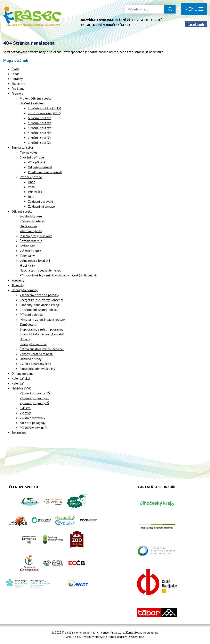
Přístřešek (35, 192)
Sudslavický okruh (32, 216)
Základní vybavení (41, 201)
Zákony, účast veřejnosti (36, 354)
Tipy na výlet (29, 152)
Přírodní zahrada (31, 315)
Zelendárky (27, 256)
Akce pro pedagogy (33, 423)
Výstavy (25, 413)
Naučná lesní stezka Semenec (40, 270)
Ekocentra (18, 84)
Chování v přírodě (32, 157)
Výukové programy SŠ (34, 403)
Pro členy (18, 88)
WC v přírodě (37, 162)
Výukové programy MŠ (35, 393)
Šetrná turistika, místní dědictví (42, 349)
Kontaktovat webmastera (142, 632)
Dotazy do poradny (25, 290)
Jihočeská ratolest (32, 103)
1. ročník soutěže (40, 143)
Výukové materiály (32, 418)
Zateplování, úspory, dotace (39, 310)
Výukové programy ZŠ (35, 398)
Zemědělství (29, 324)
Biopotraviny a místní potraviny (41, 329)
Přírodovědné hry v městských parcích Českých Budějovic (58, 275)
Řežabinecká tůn (31, 241)
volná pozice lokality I (35, 260)
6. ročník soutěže (40, 118)
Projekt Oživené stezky (35, 98)
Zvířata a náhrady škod (35, 364)
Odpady (25, 339)
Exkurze (25, 408)
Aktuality (18, 285)
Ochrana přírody (31, 359)
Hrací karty (27, 265)
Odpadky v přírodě (40, 167)
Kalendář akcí (21, 378)
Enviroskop (19, 432)
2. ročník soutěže (40, 138)
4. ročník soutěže (40, 128)
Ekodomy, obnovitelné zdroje (40, 305)
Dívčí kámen (28, 226)
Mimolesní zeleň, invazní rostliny (43, 319)
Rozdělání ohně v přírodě (45, 172)
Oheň (32, 182)
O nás (15, 74)
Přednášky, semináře (33, 428)
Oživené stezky (22, 211)
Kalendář (18, 383)
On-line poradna (22, 373)
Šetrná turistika (22, 147)
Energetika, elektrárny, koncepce (42, 300)
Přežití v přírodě (31, 177)
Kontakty (18, 280)
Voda (31, 187)
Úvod (15, 69)
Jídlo (31, 197)
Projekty (17, 93)
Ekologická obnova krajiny (37, 369)
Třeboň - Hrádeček (32, 221)
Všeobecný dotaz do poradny (39, 295)
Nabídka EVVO (21, 388)
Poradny (17, 79)
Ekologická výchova (33, 344)
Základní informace (41, 206)
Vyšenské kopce (30, 251)
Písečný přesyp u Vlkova (36, 236)
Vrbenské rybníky (31, 231)
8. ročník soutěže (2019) (45, 108)
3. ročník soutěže (40, 133)
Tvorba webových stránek (99, 637)
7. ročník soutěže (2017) (44, 113)
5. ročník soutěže (40, 123)
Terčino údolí (29, 246)
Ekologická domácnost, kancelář (42, 334)
